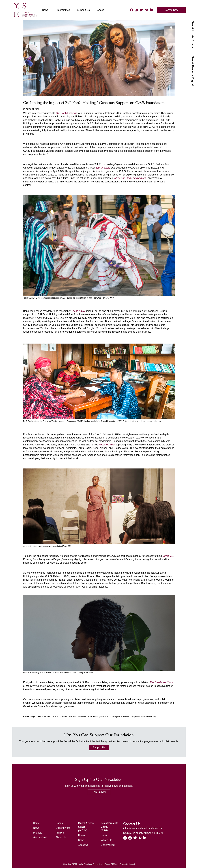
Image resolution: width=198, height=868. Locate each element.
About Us (61, 837)
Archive (60, 833)
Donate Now (171, 10)
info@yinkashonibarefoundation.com (143, 828)
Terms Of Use (111, 864)
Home (36, 823)
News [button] (43, 10)
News (36, 828)
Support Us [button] (81, 10)
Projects (38, 833)
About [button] (98, 10)
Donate (60, 823)
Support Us (99, 747)
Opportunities (63, 828)
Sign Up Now (99, 792)
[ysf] (24, 10)
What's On (106, 840)
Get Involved (40, 837)
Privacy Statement (127, 864)
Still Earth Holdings (66, 113)
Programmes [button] (60, 10)
